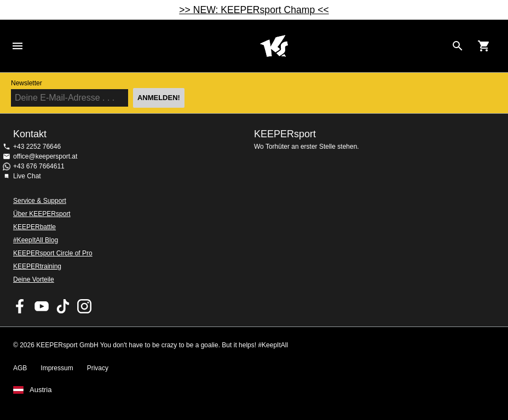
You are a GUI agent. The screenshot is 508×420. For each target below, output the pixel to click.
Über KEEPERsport (42, 214)
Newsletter (27, 83)
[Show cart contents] (484, 46)
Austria (41, 390)
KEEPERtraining (37, 266)
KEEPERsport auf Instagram (84, 306)
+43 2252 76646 (37, 147)
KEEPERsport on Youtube (42, 306)
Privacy (98, 368)
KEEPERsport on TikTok (63, 306)
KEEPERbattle (34, 227)
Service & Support (40, 201)
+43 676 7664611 (39, 166)
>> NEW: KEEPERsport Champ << (254, 10)
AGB (20, 368)
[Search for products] (458, 46)
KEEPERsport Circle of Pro (53, 253)
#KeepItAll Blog (36, 240)
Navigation (18, 46)
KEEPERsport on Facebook (20, 306)
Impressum (57, 368)
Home (274, 46)
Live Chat (27, 176)
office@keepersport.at (45, 156)
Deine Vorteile (34, 279)
